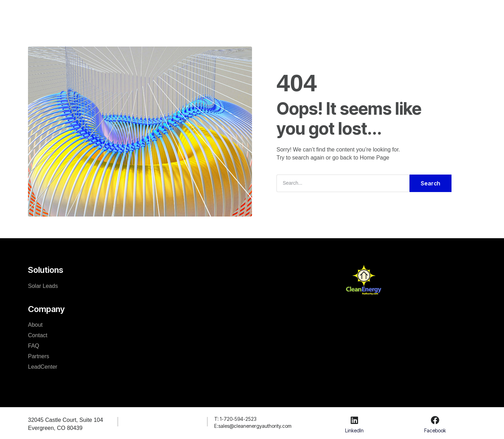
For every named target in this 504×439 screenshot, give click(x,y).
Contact (38, 335)
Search (430, 183)
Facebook (435, 430)
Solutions (177, 12)
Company (213, 12)
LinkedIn (354, 430)
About (35, 324)
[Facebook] (435, 420)
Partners (38, 356)
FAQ (34, 345)
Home (146, 12)
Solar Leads (43, 286)
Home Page (375, 157)
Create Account (442, 12)
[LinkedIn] (354, 420)
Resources (251, 12)
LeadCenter (292, 12)
